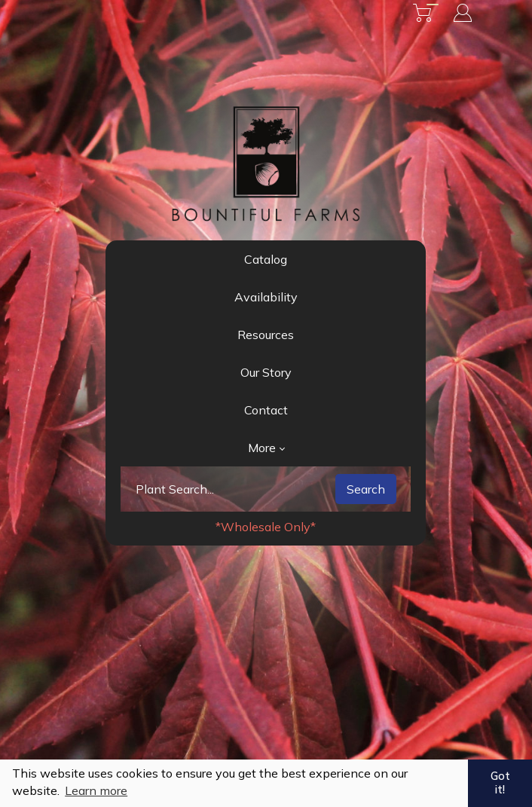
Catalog (266, 259)
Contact (266, 410)
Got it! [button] (500, 783)
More (266, 448)
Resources (266, 335)
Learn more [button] (96, 790)
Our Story (266, 372)
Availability (266, 297)
